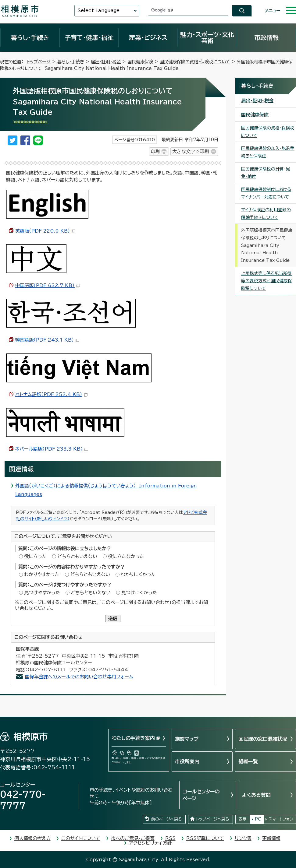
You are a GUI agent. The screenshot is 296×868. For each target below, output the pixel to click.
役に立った (35, 556)
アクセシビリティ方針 (150, 843)
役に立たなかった (126, 556)
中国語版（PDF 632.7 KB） (48, 285)
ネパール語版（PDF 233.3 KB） (52, 449)
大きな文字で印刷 (191, 151)
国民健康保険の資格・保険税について (195, 62)
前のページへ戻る (166, 819)
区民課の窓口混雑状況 (263, 739)
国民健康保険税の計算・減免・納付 (266, 173)
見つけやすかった (42, 593)
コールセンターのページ (201, 795)
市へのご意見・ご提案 (133, 838)
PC (258, 819)
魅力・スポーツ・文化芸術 (207, 37)
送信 (113, 618)
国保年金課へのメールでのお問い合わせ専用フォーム (79, 677)
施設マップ (187, 739)
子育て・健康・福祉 (89, 37)
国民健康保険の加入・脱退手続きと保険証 (268, 152)
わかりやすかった (42, 574)
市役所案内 (187, 761)
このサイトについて (81, 838)
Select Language (98, 11)
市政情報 (266, 37)
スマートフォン (281, 819)
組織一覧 (248, 761)
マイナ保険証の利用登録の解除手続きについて (266, 214)
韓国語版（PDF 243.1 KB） (47, 340)
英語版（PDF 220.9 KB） (45, 231)
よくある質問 (256, 795)
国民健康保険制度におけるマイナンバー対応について (266, 193)
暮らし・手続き (30, 37)
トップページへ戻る (212, 819)
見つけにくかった (139, 593)
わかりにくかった (138, 574)
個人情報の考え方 (32, 838)
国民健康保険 (140, 62)
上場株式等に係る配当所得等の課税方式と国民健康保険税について (267, 281)
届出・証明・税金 (106, 62)
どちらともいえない (77, 556)
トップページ (39, 62)
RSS (170, 838)
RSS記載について (205, 838)
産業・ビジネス (148, 37)
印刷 (155, 151)
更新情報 (271, 838)
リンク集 (243, 838)
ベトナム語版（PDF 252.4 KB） (51, 394)
